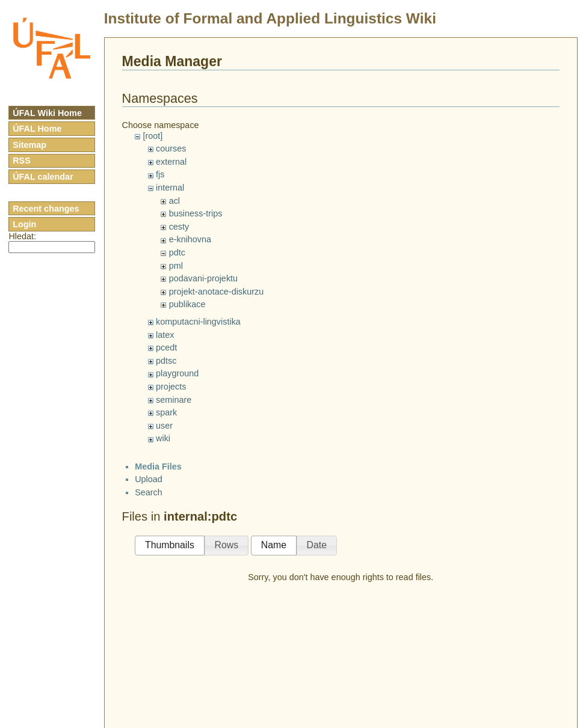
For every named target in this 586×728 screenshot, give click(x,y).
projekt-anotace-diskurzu (217, 292)
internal (170, 188)
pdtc (177, 252)
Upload (149, 479)
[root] (153, 136)
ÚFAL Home (37, 129)
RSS (22, 161)
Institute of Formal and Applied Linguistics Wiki (270, 18)
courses (171, 148)
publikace (187, 304)
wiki (163, 438)
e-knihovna (190, 239)
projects (171, 387)
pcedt (166, 347)
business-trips (196, 213)
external (171, 162)
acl (174, 201)
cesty (179, 227)
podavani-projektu (203, 278)
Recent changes (46, 209)
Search (149, 492)
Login (24, 224)
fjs (160, 174)
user (164, 426)
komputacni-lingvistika (198, 322)
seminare (174, 400)
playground (177, 373)
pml (176, 266)
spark (166, 412)
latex (165, 335)
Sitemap (29, 145)
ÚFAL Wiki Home (47, 113)
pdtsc (166, 361)
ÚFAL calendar (43, 177)
